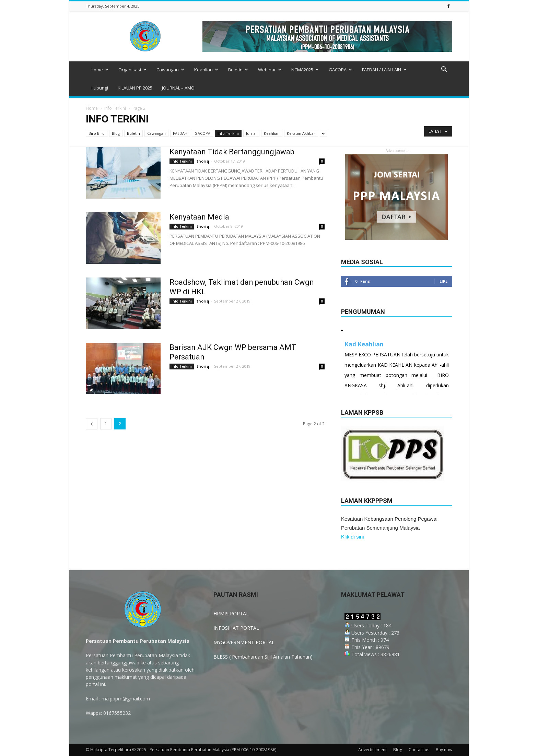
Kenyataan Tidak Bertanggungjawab (232, 152)
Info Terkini (115, 108)
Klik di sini (353, 537)
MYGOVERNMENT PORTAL (244, 642)
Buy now (444, 750)
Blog (116, 133)
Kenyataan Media (199, 217)
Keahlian (206, 70)
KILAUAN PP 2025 (135, 88)
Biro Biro (97, 133)
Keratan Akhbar (301, 133)
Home (100, 70)
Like (443, 281)
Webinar (270, 70)
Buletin (238, 70)
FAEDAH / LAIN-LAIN (384, 70)
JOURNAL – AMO (178, 88)
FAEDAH (180, 133)
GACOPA (340, 70)
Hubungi (99, 88)
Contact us (419, 750)
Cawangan (170, 70)
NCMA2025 (305, 70)
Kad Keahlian (364, 344)
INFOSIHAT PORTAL (236, 628)
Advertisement (372, 750)
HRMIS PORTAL (231, 613)
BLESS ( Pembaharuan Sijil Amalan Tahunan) (263, 657)
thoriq (203, 161)
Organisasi (132, 70)
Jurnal (251, 133)
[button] (444, 70)
